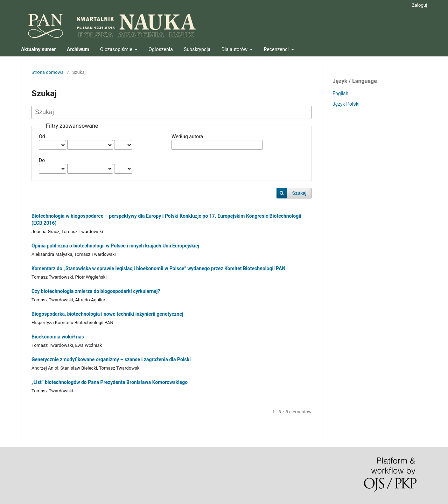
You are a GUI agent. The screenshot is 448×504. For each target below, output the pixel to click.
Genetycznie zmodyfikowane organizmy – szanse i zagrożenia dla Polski (111, 359)
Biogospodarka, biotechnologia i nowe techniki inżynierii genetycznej (107, 314)
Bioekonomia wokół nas (58, 337)
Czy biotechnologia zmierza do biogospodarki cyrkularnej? (96, 291)
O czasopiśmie (117, 49)
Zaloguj (419, 5)
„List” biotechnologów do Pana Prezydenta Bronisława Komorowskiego (110, 382)
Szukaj (299, 193)
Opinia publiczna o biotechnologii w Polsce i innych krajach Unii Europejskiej (115, 246)
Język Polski (346, 104)
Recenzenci (277, 49)
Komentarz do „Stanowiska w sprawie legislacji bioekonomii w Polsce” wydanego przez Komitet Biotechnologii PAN (159, 268)
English (340, 93)
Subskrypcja (197, 49)
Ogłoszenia (161, 49)
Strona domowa (48, 72)
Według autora (187, 136)
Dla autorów (235, 49)
